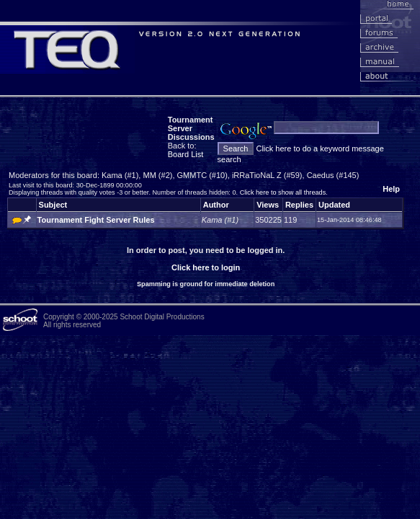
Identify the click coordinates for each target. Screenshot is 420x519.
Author (216, 205)
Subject (53, 205)
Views (268, 205)
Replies (299, 205)
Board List (186, 154)
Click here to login (206, 267)
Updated (334, 205)
